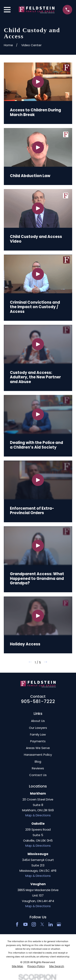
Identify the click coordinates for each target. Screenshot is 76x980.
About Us (38, 721)
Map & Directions (38, 815)
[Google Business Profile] (59, 924)
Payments (38, 741)
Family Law (38, 734)
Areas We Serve (38, 748)
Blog (38, 762)
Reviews (38, 768)
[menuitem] (17, 966)
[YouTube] (25, 924)
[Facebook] (17, 924)
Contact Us (38, 775)
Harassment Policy (38, 755)
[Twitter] (42, 924)
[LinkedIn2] (51, 924)
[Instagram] (34, 924)
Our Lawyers (38, 728)
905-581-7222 (38, 701)
